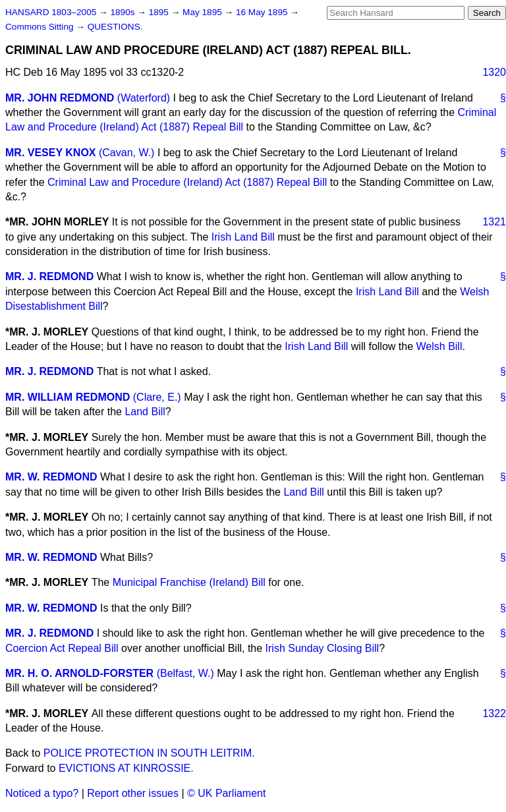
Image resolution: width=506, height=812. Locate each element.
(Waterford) (144, 98)
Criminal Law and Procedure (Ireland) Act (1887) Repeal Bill (187, 182)
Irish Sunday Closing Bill (323, 648)
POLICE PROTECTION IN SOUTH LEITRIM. (149, 753)
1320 (494, 72)
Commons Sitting (41, 27)
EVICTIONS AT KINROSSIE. (126, 768)
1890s (124, 12)
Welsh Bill (439, 346)
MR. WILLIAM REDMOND (68, 397)
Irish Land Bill (243, 237)
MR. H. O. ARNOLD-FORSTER (79, 673)
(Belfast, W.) (185, 673)
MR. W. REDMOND (51, 477)
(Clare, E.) (157, 397)
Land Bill (145, 412)
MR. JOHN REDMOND (60, 98)
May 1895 (203, 12)
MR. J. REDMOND (49, 276)
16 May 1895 (263, 12)
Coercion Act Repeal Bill (62, 648)
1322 (494, 713)
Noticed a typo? (42, 793)
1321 (494, 222)
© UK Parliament (226, 793)
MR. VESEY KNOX (51, 153)
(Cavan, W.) (126, 153)
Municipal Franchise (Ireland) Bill (189, 582)
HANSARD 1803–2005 (51, 12)
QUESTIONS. (115, 27)
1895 (160, 12)
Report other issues (133, 793)
